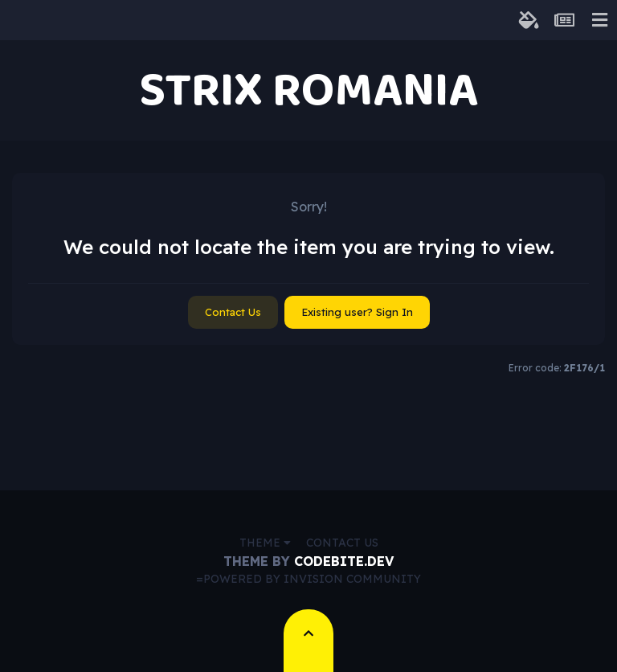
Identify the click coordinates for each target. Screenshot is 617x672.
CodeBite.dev (344, 561)
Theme (265, 543)
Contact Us (233, 312)
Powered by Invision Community (312, 579)
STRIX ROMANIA (308, 90)
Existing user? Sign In (357, 312)
